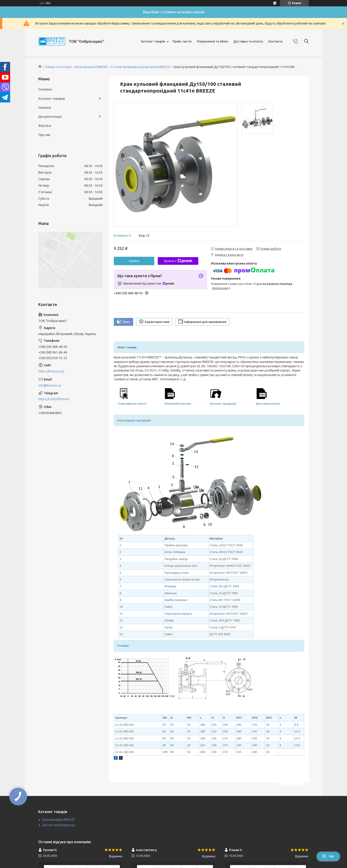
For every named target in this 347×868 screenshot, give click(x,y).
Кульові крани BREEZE (91, 67)
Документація (50, 117)
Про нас (45, 135)
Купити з (178, 261)
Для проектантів (268, 404)
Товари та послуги (58, 67)
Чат (328, 856)
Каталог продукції (223, 404)
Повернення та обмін (212, 41)
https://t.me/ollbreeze (54, 399)
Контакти (275, 41)
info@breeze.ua (50, 385)
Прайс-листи (182, 41)
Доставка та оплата (248, 41)
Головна (45, 89)
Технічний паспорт (178, 404)
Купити (134, 261)
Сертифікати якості (132, 404)
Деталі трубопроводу (59, 825)
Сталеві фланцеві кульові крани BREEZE (141, 67)
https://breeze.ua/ (51, 371)
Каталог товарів (153, 41)
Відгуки (45, 126)
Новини (45, 108)
